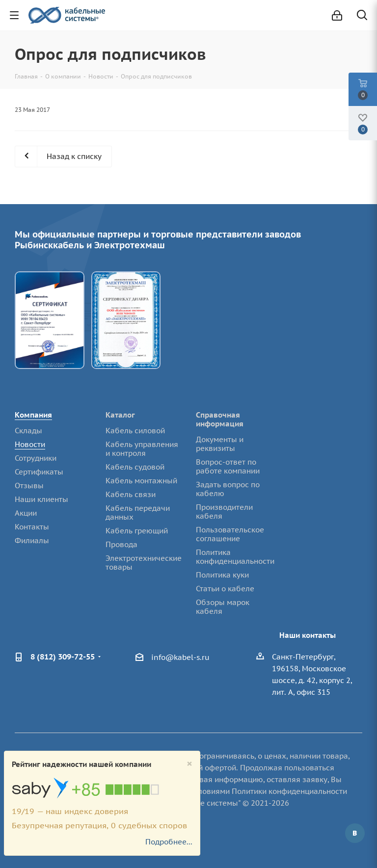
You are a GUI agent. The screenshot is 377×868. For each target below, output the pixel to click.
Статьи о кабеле (225, 589)
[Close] (189, 764)
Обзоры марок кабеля (223, 607)
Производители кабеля (224, 512)
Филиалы (32, 540)
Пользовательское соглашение (230, 534)
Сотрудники (36, 458)
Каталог (120, 415)
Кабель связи (131, 494)
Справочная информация (220, 419)
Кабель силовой (135, 431)
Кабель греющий (137, 531)
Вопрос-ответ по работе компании (228, 466)
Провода (121, 544)
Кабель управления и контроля (142, 449)
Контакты (32, 527)
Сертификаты (39, 472)
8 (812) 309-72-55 (63, 657)
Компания (33, 415)
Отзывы (29, 486)
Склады (28, 431)
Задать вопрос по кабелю (228, 489)
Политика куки (222, 575)
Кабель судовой (135, 467)
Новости (30, 444)
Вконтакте (355, 833)
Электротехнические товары (144, 563)
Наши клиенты (41, 499)
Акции (26, 513)
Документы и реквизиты (220, 444)
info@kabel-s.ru (180, 657)
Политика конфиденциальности (235, 557)
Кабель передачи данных (138, 513)
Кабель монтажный (141, 481)
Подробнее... (169, 842)
